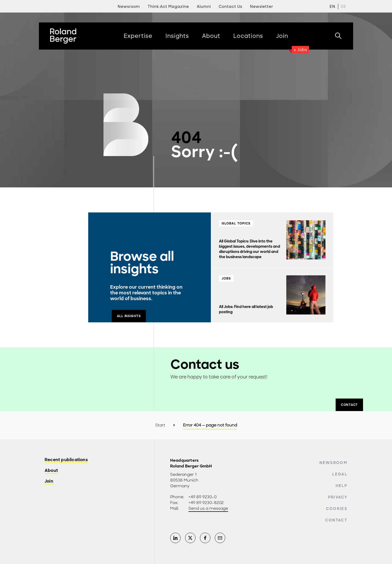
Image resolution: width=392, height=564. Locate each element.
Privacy (338, 497)
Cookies (337, 509)
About (51, 471)
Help (341, 486)
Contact (336, 520)
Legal (340, 474)
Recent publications (66, 460)
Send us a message (208, 508)
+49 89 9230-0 (203, 497)
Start (160, 425)
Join (49, 481)
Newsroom (333, 463)
